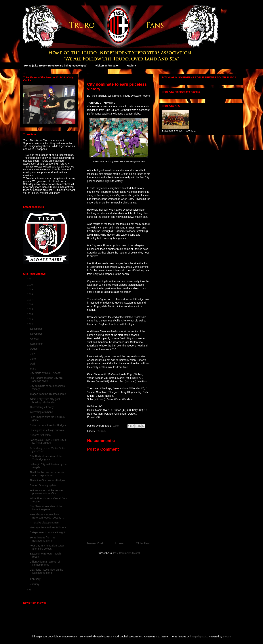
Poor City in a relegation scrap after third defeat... (47, 547)
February (36, 579)
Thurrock (101, 431)
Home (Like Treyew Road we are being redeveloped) (56, 66)
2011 (30, 590)
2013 (30, 319)
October (35, 339)
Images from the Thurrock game (48, 394)
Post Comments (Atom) (126, 553)
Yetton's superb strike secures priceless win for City (47, 492)
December (36, 329)
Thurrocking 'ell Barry (42, 407)
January (35, 584)
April (33, 364)
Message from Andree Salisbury (48, 527)
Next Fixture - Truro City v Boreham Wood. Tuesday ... (47, 516)
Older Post (143, 543)
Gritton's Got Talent (40, 435)
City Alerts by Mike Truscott (45, 373)
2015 (30, 309)
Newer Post (95, 543)
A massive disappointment (44, 523)
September (37, 344)
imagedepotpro (199, 637)
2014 (30, 314)
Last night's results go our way (47, 430)
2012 (30, 324)
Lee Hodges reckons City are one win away (46, 379)
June (33, 359)
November (36, 334)
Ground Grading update (43, 485)
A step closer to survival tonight (47, 532)
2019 (30, 289)
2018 (30, 294)
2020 (30, 285)
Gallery (131, 66)
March (34, 369)
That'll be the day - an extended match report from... (47, 474)
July (33, 354)
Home (119, 543)
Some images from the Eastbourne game (42, 539)
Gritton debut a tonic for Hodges (48, 425)
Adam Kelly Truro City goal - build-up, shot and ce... (45, 401)
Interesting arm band (41, 412)
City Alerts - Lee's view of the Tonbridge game (46, 458)
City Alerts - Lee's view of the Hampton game (46, 508)
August (34, 349)
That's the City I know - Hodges (47, 480)
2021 (30, 279)
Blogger (227, 637)
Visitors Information (107, 66)
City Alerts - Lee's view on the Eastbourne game (46, 571)
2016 (30, 304)
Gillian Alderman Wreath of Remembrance (45, 563)
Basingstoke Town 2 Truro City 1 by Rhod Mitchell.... (48, 442)
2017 (30, 300)
